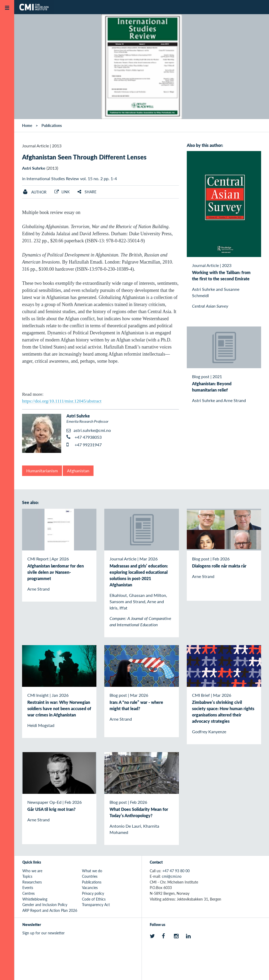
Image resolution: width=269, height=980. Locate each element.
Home (27, 125)
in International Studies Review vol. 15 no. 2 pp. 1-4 (69, 178)
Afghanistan (78, 471)
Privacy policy (93, 893)
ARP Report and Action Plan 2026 (50, 910)
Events (28, 887)
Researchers (32, 882)
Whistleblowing (35, 899)
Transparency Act (96, 904)
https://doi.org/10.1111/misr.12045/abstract (62, 401)
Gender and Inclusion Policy (45, 904)
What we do (92, 871)
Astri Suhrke (34, 168)
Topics (27, 876)
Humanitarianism (42, 471)
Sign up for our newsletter (43, 933)
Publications (52, 125)
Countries (90, 876)
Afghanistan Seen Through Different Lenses (84, 157)
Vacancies (90, 887)
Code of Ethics (94, 899)
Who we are (32, 871)
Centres (29, 893)
